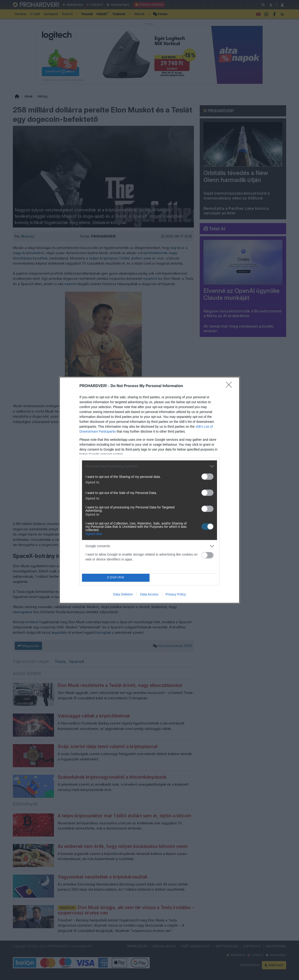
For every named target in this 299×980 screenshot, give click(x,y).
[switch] (207, 477)
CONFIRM (116, 577)
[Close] (230, 386)
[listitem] (149, 466)
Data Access (149, 594)
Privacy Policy (176, 594)
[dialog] (149, 490)
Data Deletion (123, 594)
